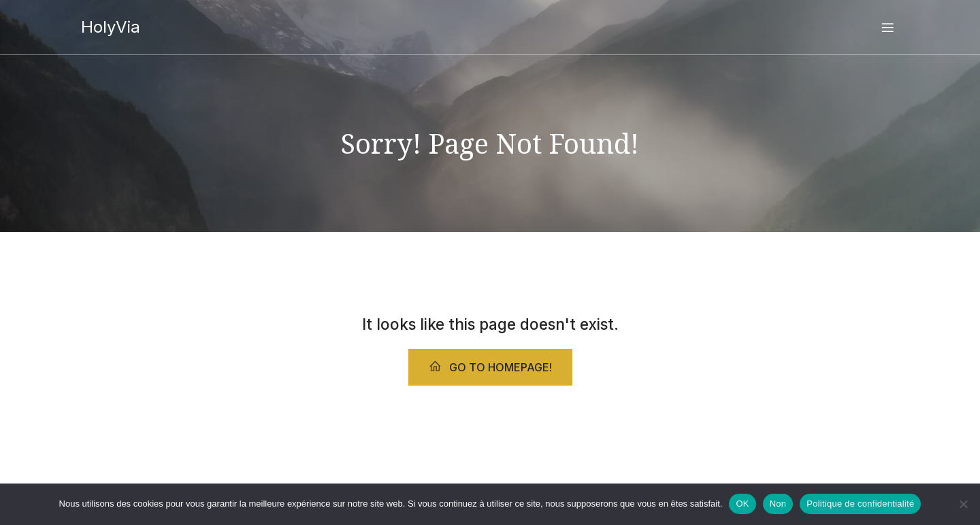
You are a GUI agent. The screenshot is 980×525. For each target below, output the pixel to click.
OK (742, 504)
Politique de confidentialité (860, 504)
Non (778, 504)
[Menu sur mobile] (887, 27)
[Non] (963, 504)
